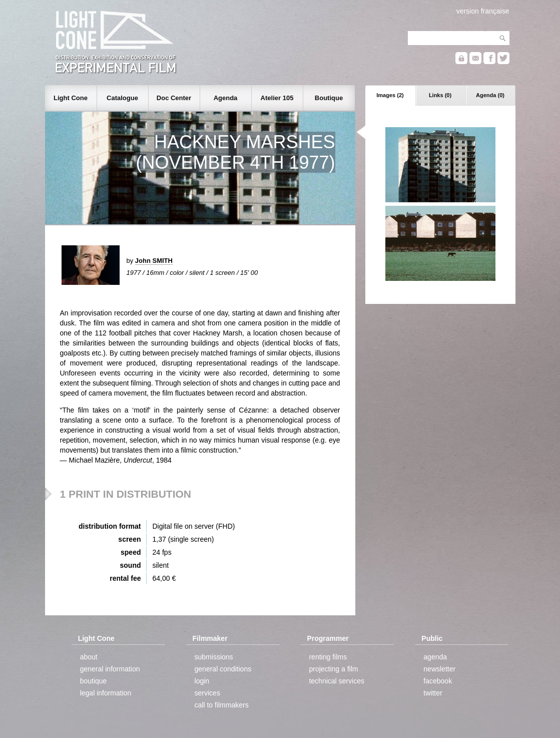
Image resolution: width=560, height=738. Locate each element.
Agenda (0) (490, 95)
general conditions (223, 669)
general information (110, 669)
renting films (328, 657)
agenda (435, 657)
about (89, 657)
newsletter (439, 669)
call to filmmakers (222, 705)
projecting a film (333, 669)
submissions (214, 657)
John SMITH (154, 261)
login (202, 681)
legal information (106, 693)
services (207, 693)
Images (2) (390, 95)
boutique (94, 681)
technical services (337, 681)
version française (483, 11)
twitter (433, 693)
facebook (438, 681)
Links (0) (440, 95)
